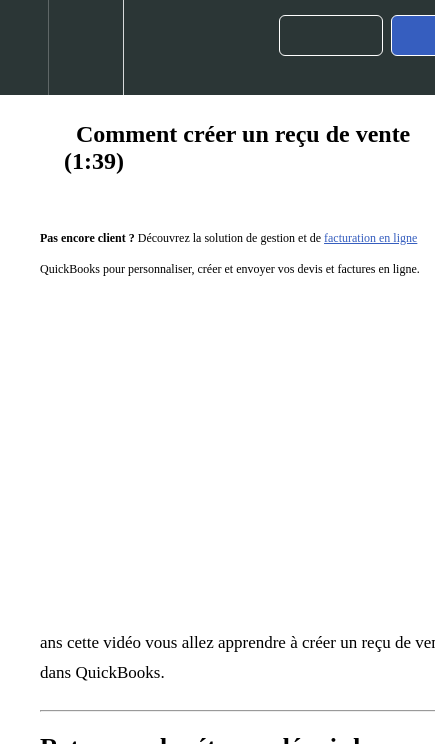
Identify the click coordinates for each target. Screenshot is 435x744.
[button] (24, 47)
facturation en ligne (370, 238)
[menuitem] (85, 47)
